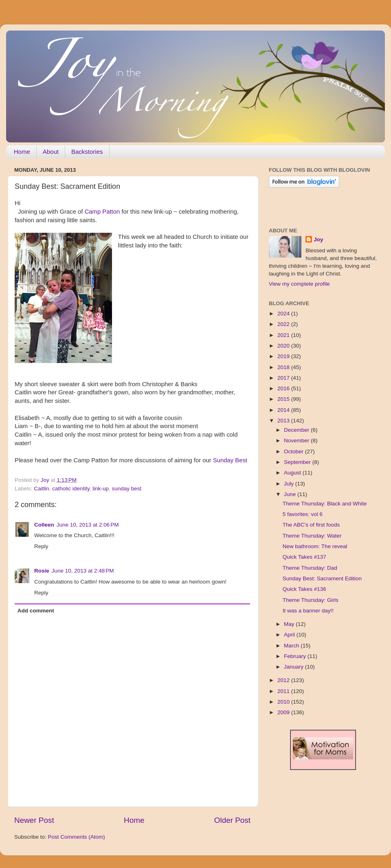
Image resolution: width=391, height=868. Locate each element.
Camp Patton (102, 212)
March (292, 646)
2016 (284, 388)
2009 (284, 712)
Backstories (87, 152)
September (298, 462)
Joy (318, 239)
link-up (101, 489)
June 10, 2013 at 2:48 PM (83, 571)
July (290, 484)
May (290, 624)
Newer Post (34, 820)
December (297, 430)
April (290, 635)
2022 (284, 324)
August (293, 473)
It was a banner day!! (308, 611)
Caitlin (42, 489)
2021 (284, 335)
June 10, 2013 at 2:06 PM (88, 525)
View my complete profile (299, 284)
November (297, 441)
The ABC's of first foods (311, 525)
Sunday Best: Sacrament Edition (322, 578)
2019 (284, 356)
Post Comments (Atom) (77, 837)
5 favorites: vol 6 (303, 514)
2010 (284, 702)
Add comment (36, 611)
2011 (284, 691)
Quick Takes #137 (304, 557)
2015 (284, 399)
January (294, 667)
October (294, 451)
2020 (284, 346)
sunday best (126, 489)
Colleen (44, 525)
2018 (284, 367)
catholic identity (71, 489)
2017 (284, 378)
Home (22, 152)
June (291, 494)
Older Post (232, 820)
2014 (284, 410)
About (51, 152)
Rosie (42, 571)
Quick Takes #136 (304, 589)
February (296, 656)
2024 (284, 314)
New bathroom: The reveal (315, 546)
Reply (41, 546)
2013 (284, 421)
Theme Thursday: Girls (311, 600)
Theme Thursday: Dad (310, 568)
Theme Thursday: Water (312, 536)
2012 (284, 680)
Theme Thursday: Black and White (325, 504)
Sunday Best (230, 460)
